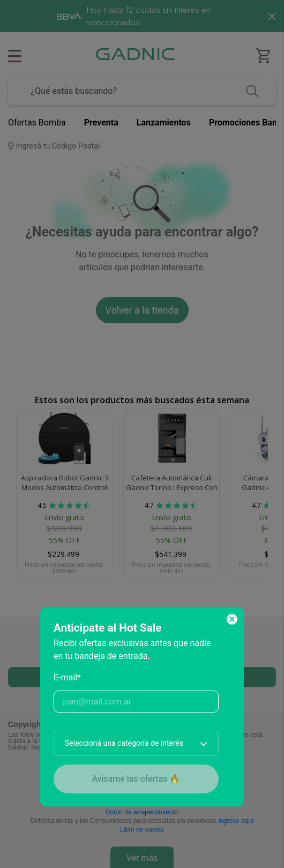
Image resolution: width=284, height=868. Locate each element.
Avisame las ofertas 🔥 (136, 779)
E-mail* (67, 677)
